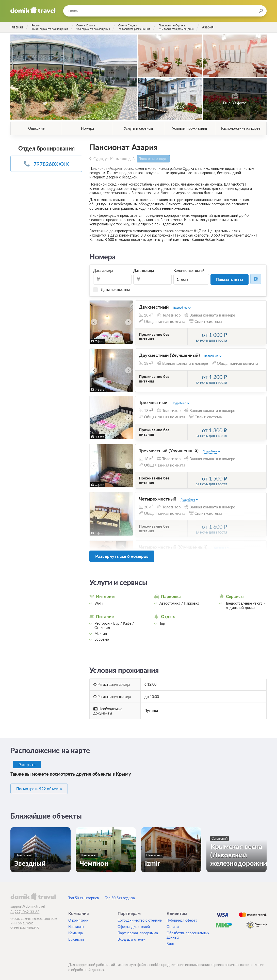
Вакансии (76, 937)
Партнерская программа (138, 930)
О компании (78, 918)
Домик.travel (33, 10)
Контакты (76, 924)
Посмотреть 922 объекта (44, 786)
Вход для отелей (132, 937)
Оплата (173, 924)
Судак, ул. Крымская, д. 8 (114, 158)
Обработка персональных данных (188, 933)
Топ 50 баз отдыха (120, 895)
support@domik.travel (28, 904)
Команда (76, 930)
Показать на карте (153, 159)
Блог (170, 941)
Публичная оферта (182, 918)
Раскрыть (27, 762)
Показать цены (230, 279)
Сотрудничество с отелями (140, 918)
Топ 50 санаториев (84, 895)
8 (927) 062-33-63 (25, 909)
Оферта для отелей (134, 924)
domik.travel (33, 894)
